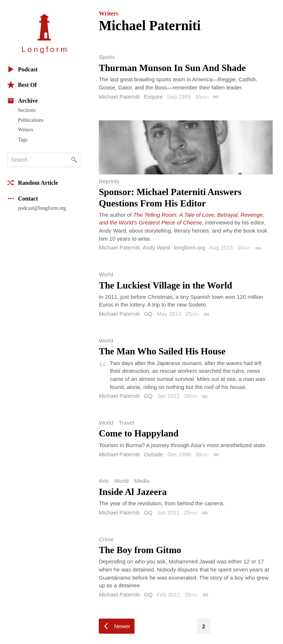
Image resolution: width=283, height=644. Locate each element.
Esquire (153, 97)
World (106, 274)
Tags (23, 139)
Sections (27, 110)
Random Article (33, 183)
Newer (122, 626)
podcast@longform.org (42, 208)
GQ (148, 314)
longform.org (190, 247)
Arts (104, 481)
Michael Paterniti (119, 97)
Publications (31, 120)
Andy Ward (156, 247)
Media (142, 481)
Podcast (22, 69)
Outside (154, 454)
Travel (126, 423)
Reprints (109, 181)
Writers (26, 130)
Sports (107, 57)
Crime (106, 539)
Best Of (22, 85)
